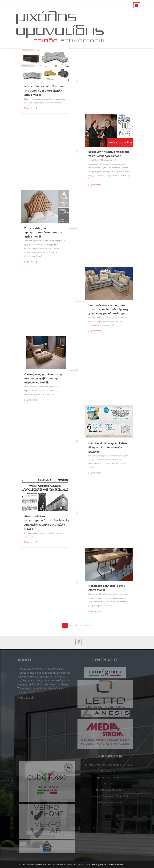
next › (78, 625)
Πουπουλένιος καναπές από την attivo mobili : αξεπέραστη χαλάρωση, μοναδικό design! (108, 309)
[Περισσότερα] (31, 108)
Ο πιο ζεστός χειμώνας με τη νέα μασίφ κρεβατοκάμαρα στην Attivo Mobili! (43, 378)
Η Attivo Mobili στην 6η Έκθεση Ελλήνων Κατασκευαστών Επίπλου (108, 447)
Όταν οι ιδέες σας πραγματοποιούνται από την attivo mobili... (43, 232)
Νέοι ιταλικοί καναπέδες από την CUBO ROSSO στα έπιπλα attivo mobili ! (44, 91)
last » (87, 625)
